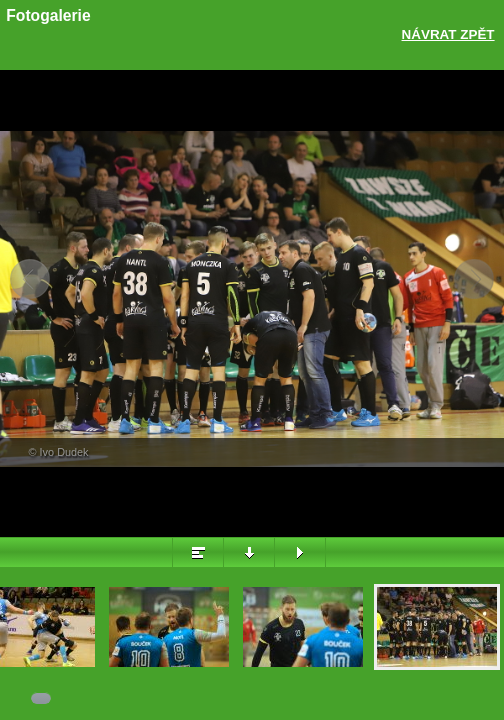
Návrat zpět (448, 34)
